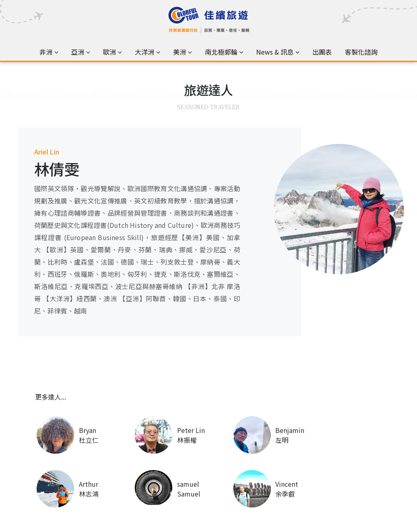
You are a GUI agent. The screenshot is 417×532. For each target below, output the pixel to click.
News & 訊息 (275, 52)
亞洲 (78, 52)
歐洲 (110, 52)
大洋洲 (145, 52)
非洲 (46, 52)
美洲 (180, 52)
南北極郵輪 (221, 52)
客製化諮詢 (361, 52)
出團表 (322, 52)
